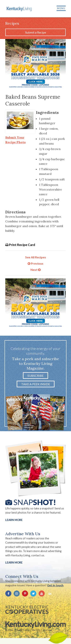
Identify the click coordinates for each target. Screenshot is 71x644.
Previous (35, 263)
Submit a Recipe (36, 32)
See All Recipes (36, 257)
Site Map (47, 630)
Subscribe (35, 376)
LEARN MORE (14, 562)
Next (36, 270)
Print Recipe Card (20, 245)
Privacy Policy (22, 630)
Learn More (14, 520)
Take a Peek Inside (36, 384)
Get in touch (55, 585)
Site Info (36, 630)
